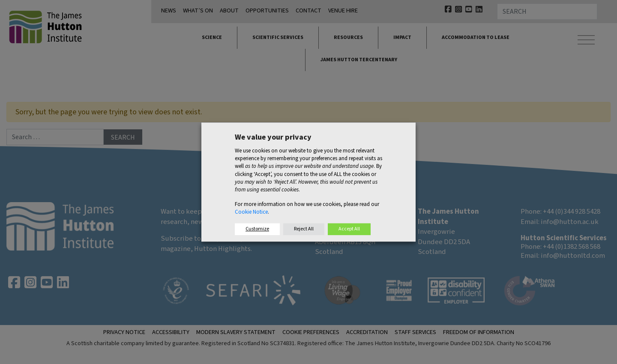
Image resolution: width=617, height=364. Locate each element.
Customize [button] (257, 229)
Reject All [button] (304, 229)
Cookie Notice (251, 212)
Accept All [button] (349, 229)
